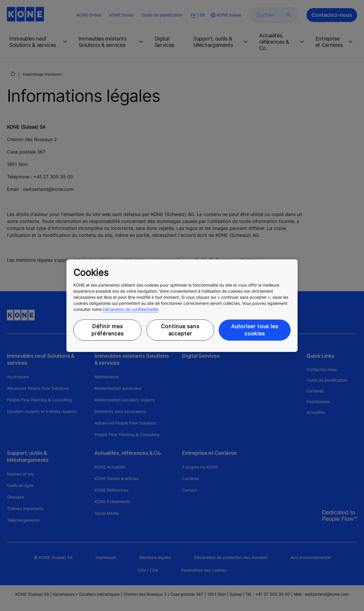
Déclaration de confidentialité (130, 309)
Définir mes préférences (107, 330)
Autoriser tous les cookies (255, 330)
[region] (182, 305)
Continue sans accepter (180, 330)
